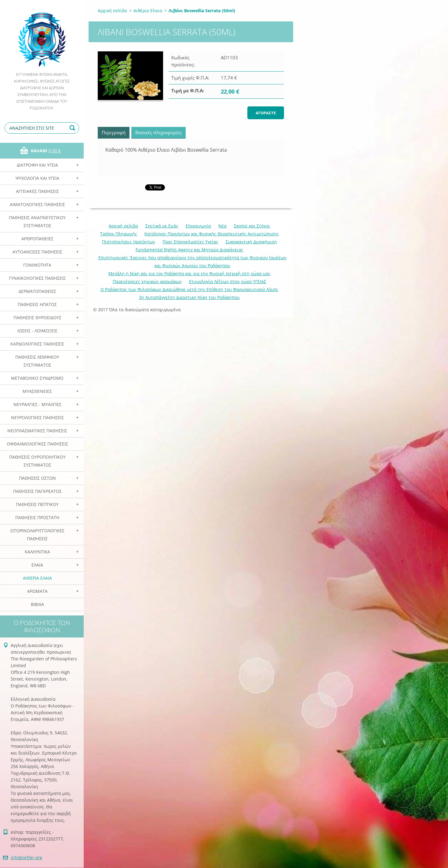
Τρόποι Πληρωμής (119, 234)
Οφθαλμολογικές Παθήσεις (37, 444)
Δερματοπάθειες (37, 291)
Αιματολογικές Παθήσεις (37, 204)
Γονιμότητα (37, 265)
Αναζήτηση (73, 128)
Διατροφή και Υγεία (37, 165)
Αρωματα (37, 591)
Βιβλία (37, 604)
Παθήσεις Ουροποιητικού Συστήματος (37, 461)
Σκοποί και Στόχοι (252, 226)
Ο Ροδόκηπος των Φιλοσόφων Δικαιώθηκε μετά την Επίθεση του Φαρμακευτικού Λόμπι (189, 289)
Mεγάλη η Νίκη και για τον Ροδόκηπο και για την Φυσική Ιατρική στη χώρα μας (189, 273)
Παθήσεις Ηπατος (37, 304)
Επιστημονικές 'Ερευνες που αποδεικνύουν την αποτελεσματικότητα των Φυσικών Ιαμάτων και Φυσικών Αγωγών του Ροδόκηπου (192, 262)
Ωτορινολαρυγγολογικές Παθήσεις (37, 535)
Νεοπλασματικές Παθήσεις (37, 431)
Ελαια (37, 565)
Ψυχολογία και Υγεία (37, 178)
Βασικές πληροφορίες (158, 132)
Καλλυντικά (37, 552)
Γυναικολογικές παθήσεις (37, 278)
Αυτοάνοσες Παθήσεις (37, 252)
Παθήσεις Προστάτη (37, 517)
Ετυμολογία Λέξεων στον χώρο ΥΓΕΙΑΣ (228, 281)
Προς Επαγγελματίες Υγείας (190, 242)
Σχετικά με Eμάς (162, 226)
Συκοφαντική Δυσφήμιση (251, 242)
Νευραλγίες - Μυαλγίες (37, 404)
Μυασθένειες (37, 391)
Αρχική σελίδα (112, 11)
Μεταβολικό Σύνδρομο (37, 378)
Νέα (222, 226)
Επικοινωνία (198, 226)
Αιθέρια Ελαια (37, 578)
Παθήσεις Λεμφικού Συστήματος (37, 361)
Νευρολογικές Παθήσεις (37, 417)
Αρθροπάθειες (37, 239)
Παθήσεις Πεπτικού (37, 504)
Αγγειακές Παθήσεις (37, 191)
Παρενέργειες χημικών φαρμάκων (147, 281)
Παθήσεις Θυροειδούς (37, 318)
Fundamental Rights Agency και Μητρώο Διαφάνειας (189, 250)
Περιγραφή (114, 132)
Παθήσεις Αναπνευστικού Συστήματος (37, 222)
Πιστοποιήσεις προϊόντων (129, 242)
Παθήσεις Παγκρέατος (37, 491)
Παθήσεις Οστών (37, 478)
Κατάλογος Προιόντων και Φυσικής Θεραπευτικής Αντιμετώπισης (212, 234)
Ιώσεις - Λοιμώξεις (37, 331)
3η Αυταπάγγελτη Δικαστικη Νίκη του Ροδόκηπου (189, 297)
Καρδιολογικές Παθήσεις (37, 344)
